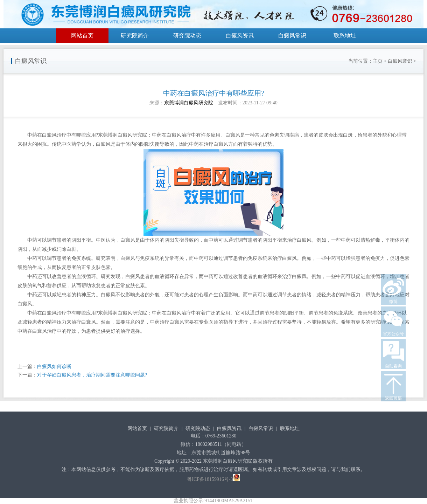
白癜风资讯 (240, 36)
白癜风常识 (292, 36)
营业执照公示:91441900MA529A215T (213, 501)
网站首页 (82, 36)
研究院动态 (187, 36)
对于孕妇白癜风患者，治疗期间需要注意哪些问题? (92, 375)
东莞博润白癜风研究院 (189, 103)
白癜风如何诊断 (54, 367)
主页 (378, 61)
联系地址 (345, 36)
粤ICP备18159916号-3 (210, 479)
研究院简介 (135, 36)
